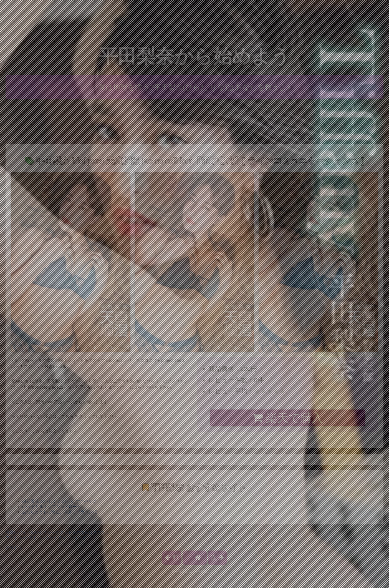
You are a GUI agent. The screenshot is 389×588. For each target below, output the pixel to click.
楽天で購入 (288, 418)
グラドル (14, 548)
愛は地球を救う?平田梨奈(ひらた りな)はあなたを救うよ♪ (195, 87)
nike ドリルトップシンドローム (52, 507)
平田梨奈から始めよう (195, 56)
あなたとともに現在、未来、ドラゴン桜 (60, 512)
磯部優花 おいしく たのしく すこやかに (59, 501)
